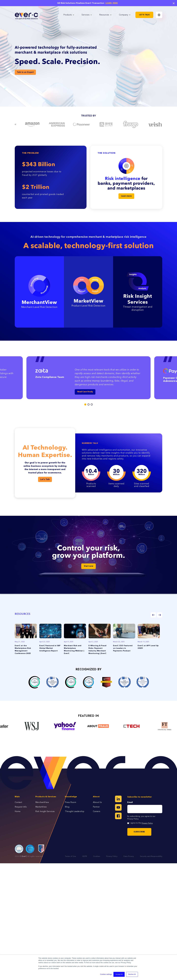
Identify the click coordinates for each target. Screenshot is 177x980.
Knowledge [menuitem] (71, 797)
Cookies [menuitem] (97, 856)
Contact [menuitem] (18, 802)
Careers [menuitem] (97, 812)
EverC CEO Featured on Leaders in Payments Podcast (123, 648)
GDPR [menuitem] (85, 856)
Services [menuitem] (86, 15)
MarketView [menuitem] (41, 807)
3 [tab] (92, 404)
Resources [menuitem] (104, 15)
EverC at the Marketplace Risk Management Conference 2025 (23, 650)
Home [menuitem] (18, 812)
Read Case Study (85, 392)
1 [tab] (85, 404)
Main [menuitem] (17, 797)
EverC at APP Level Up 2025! (148, 647)
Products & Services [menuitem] (46, 797)
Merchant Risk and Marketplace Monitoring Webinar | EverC (74, 650)
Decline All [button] (132, 974)
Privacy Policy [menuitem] (112, 856)
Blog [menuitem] (67, 807)
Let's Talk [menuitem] (144, 15)
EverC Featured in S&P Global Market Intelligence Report (50, 648)
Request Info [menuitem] (21, 807)
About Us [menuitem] (97, 802)
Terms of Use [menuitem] (71, 856)
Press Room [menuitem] (70, 802)
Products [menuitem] (68, 15)
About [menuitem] (96, 797)
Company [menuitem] (124, 15)
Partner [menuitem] (96, 807)
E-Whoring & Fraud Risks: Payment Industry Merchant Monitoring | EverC (97, 650)
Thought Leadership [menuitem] (75, 812)
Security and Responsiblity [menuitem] (151, 856)
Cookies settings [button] (106, 974)
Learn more (126, 196)
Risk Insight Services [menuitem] (45, 812)
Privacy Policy (133, 819)
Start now (89, 566)
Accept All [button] (119, 974)
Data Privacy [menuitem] (129, 856)
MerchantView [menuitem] (42, 802)
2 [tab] (88, 404)
